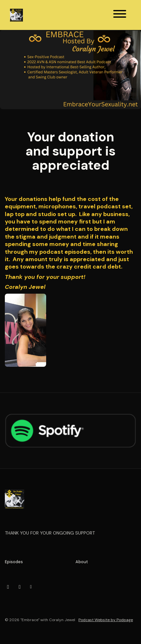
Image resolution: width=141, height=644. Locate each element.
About (82, 562)
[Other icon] (32, 587)
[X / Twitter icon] (20, 587)
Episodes (14, 562)
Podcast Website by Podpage (106, 620)
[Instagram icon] (8, 587)
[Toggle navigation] (120, 15)
